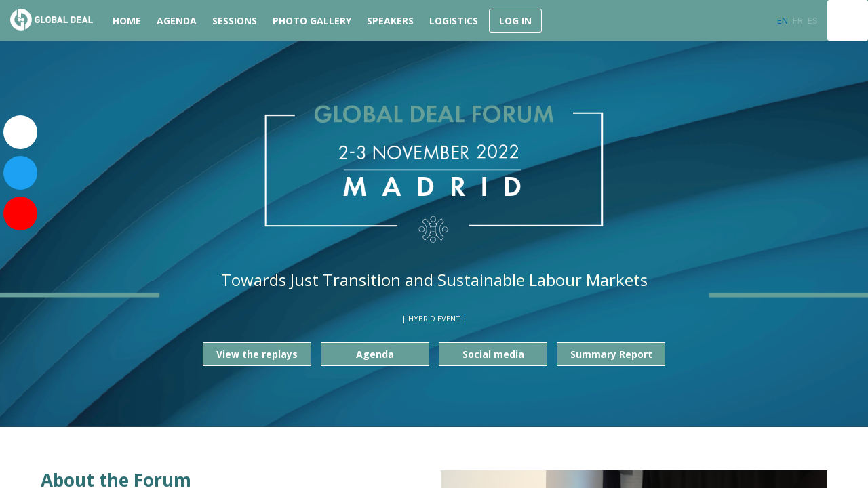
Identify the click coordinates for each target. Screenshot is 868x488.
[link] (124, 20)
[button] (515, 21)
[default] (232, 20)
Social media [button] (493, 354)
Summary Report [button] (611, 354)
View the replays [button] (257, 354)
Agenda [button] (375, 354)
